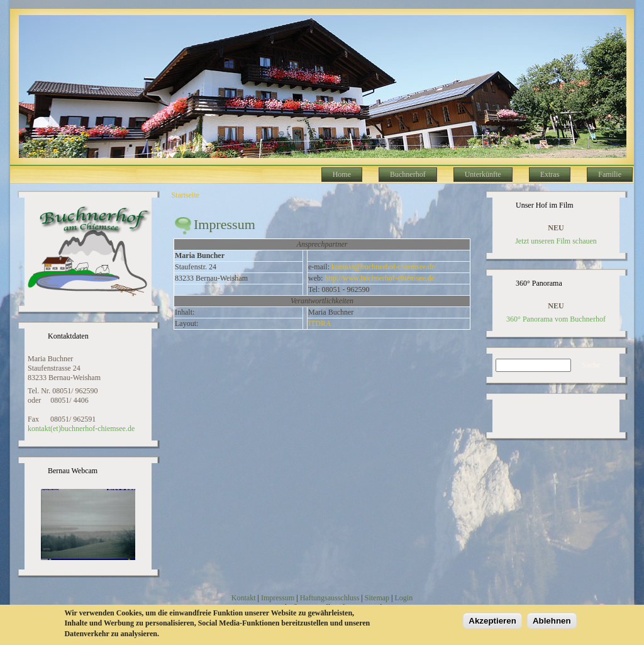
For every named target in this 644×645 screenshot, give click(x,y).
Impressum (278, 598)
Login (403, 598)
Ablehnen (552, 622)
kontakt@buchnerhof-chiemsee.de (383, 267)
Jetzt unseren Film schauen (556, 241)
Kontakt (244, 598)
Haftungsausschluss (330, 598)
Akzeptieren (492, 622)
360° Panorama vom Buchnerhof (556, 319)
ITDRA (320, 323)
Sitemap (377, 598)
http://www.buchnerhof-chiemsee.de (380, 278)
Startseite (185, 195)
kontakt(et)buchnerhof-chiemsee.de (81, 429)
